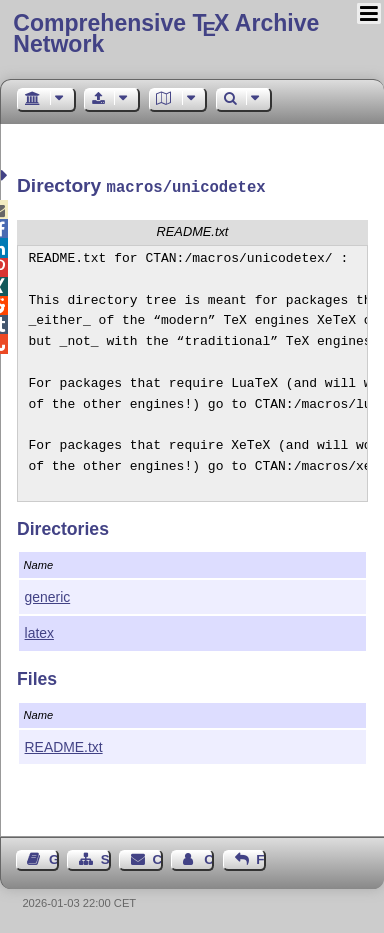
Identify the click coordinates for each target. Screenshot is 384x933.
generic (48, 595)
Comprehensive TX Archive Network (166, 33)
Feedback (261, 857)
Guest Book (54, 857)
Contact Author (209, 857)
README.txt (64, 745)
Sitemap (106, 857)
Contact (158, 857)
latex (39, 631)
